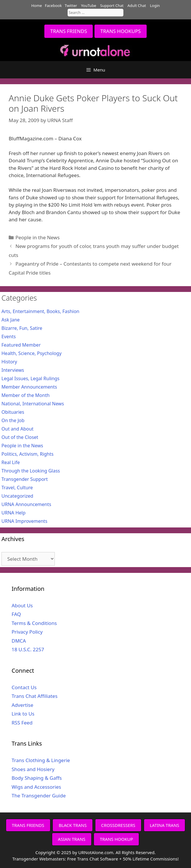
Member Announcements (29, 387)
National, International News (33, 404)
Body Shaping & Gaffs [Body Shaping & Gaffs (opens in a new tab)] (37, 778)
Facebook (53, 5)
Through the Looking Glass (31, 471)
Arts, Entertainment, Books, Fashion (40, 311)
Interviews (13, 370)
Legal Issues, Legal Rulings (30, 378)
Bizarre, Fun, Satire (22, 328)
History (9, 362)
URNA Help (13, 513)
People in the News (38, 237)
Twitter (71, 5)
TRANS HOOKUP (116, 839)
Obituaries (13, 412)
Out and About (18, 429)
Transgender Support (25, 479)
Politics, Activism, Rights (28, 454)
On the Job (13, 420)
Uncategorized (17, 496)
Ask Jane (11, 320)
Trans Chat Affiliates (34, 696)
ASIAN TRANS (72, 839)
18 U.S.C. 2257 (28, 649)
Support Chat (112, 5)
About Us (22, 605)
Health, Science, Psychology (31, 353)
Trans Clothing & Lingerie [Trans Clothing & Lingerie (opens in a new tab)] (41, 760)
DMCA (19, 641)
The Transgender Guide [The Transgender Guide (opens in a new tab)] (39, 796)
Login (155, 5)
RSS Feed (22, 723)
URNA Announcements (26, 504)
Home (37, 5)
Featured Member (21, 345)
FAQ (16, 614)
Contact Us (24, 687)
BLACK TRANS (72, 825)
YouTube (89, 5)
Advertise (22, 705)
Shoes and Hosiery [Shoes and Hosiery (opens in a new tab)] (33, 769)
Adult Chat (137, 5)
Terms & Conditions (34, 623)
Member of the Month (26, 395)
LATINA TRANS (165, 825)
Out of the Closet (20, 437)
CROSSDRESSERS (118, 825)
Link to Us (23, 714)
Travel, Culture (17, 488)
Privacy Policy (27, 632)
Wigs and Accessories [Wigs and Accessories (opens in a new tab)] (36, 787)
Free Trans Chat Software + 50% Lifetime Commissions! (123, 859)
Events (9, 336)
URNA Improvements (24, 521)
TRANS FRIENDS (69, 31)
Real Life (11, 462)
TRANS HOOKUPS (120, 31)
